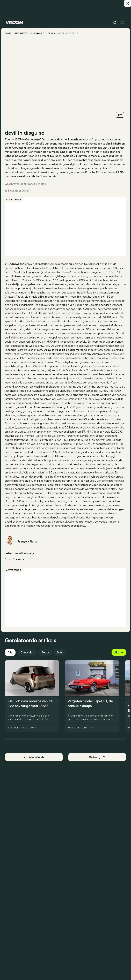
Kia (24, 732)
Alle (11, 657)
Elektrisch (33, 732)
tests (52, 33)
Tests (46, 657)
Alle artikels (34, 762)
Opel (85, 732)
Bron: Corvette (15, 562)
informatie (22, 33)
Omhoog (97, 762)
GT (92, 732)
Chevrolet (38, 33)
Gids (60, 657)
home (9, 33)
